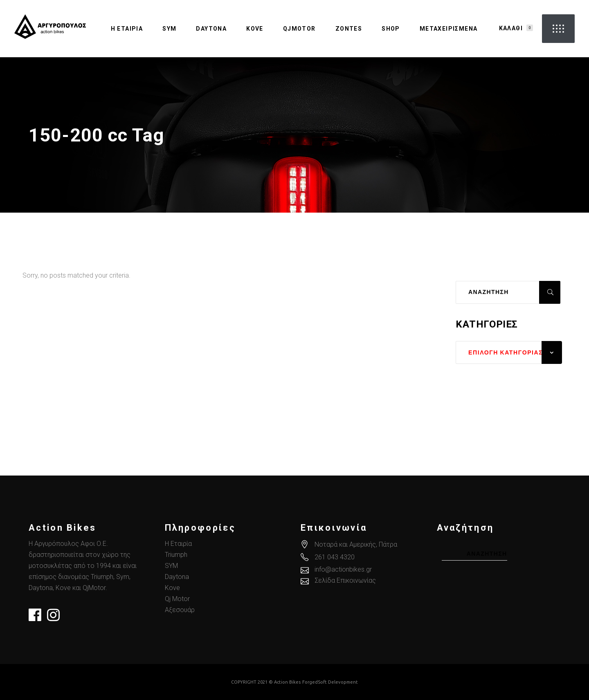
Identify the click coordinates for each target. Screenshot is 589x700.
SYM (171, 566)
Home (459, 135)
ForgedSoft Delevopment (330, 682)
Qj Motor (177, 599)
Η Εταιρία (178, 544)
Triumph (176, 555)
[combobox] (509, 352)
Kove (172, 588)
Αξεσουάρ (180, 610)
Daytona (177, 577)
